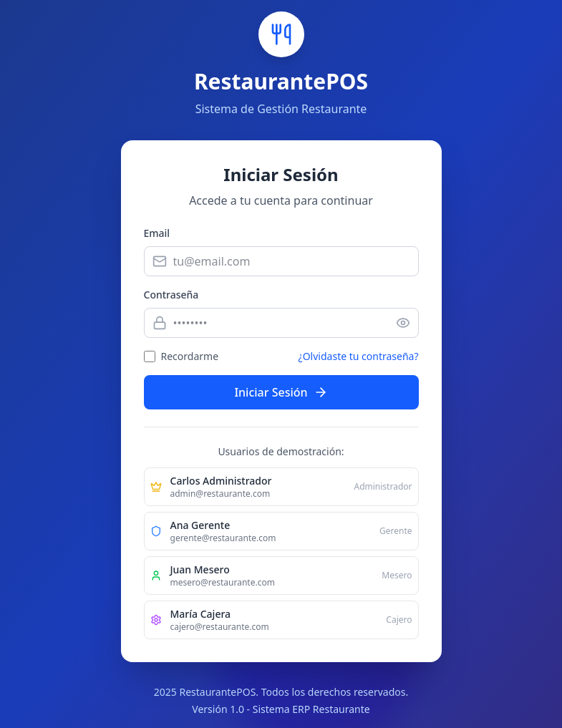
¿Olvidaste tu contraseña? (359, 356)
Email (157, 233)
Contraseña (171, 295)
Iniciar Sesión (281, 392)
